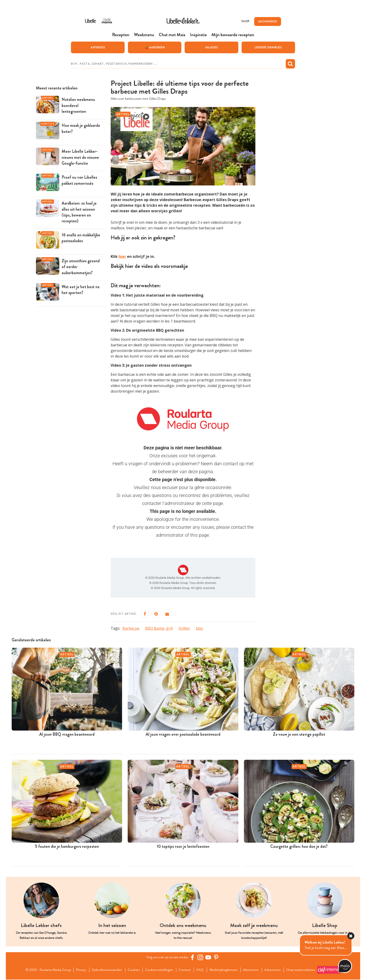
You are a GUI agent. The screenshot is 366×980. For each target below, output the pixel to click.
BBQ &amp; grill (159, 628)
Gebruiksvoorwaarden (104, 970)
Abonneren (254, 970)
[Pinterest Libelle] (217, 958)
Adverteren (277, 970)
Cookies (132, 970)
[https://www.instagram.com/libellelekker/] (201, 958)
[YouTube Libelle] (209, 958)
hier (122, 257)
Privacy (77, 970)
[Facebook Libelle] (194, 958)
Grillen (184, 628)
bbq (199, 628)
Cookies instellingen (158, 970)
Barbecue (131, 628)
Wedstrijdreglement (225, 970)
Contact (185, 970)
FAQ (201, 970)
